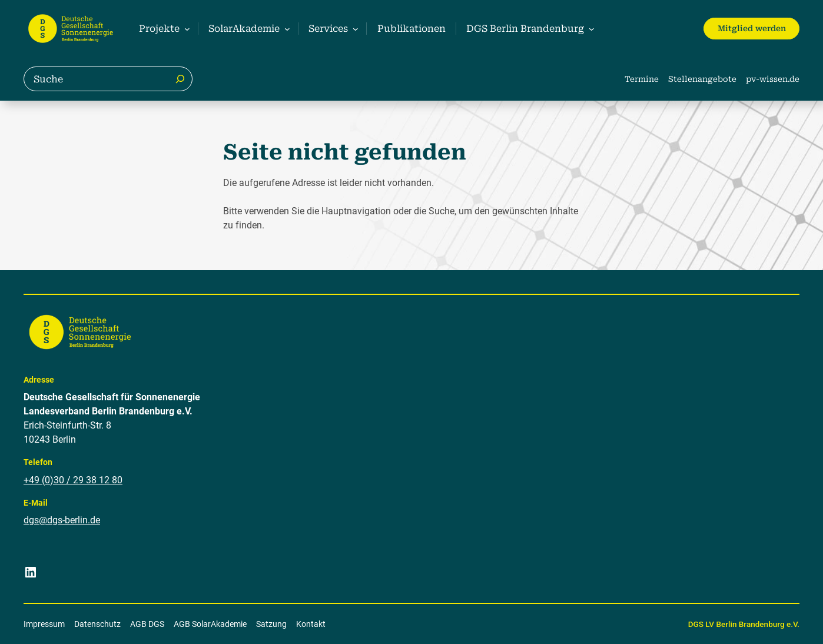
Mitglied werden (752, 28)
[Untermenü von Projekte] (163, 29)
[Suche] (180, 79)
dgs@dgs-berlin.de (62, 520)
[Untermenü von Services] (332, 29)
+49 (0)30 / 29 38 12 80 (73, 479)
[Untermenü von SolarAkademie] (248, 29)
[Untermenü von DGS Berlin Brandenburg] (529, 29)
